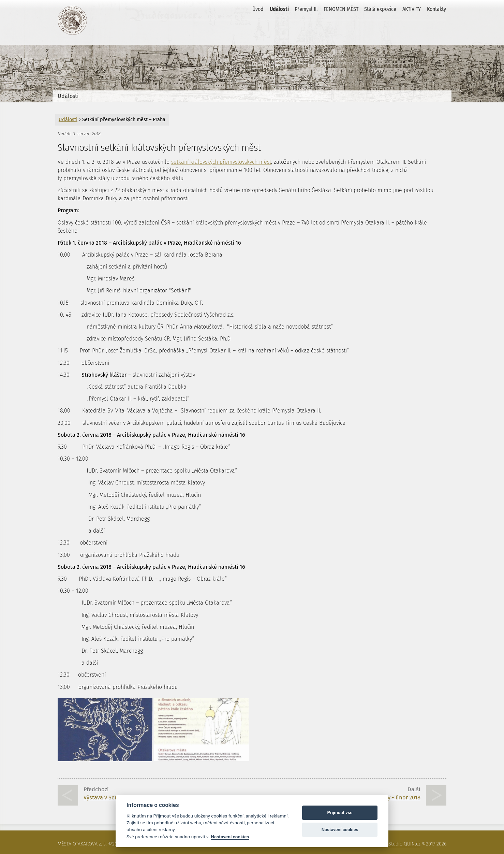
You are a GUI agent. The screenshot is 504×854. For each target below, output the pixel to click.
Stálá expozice (380, 9)
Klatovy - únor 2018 (396, 798)
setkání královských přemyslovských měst (221, 162)
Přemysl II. (306, 9)
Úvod (258, 9)
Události (279, 9)
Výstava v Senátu (105, 798)
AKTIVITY (412, 9)
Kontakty (436, 9)
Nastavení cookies (230, 837)
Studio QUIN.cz (404, 844)
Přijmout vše (340, 813)
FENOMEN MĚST (341, 9)
